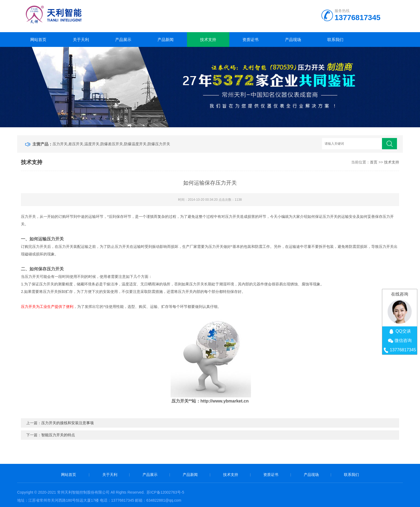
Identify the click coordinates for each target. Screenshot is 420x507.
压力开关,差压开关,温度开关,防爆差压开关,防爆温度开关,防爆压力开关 (111, 144)
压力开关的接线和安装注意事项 (67, 423)
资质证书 (250, 40)
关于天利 (81, 40)
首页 (374, 162)
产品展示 (123, 40)
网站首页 (38, 40)
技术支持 (208, 40)
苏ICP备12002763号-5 (165, 492)
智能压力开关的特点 (58, 435)
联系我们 (335, 40)
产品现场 (293, 40)
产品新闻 (166, 40)
